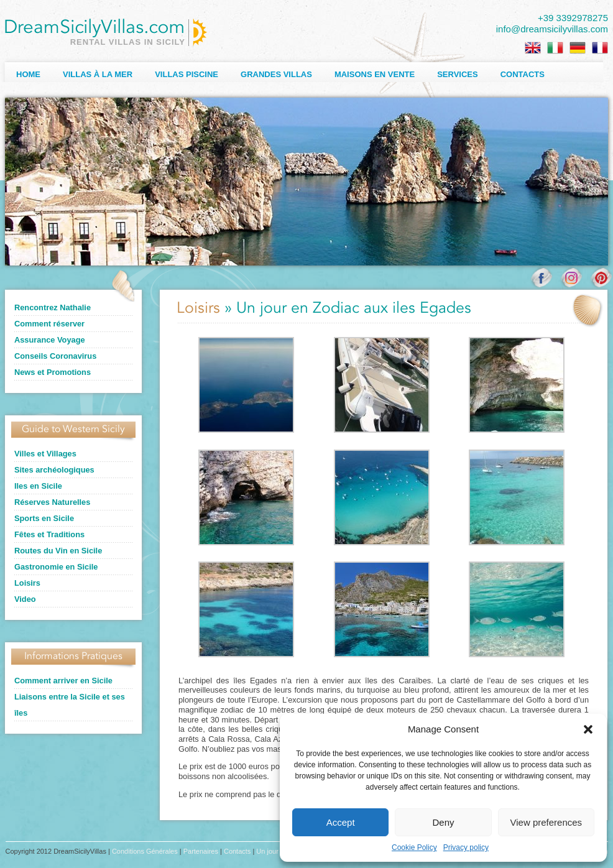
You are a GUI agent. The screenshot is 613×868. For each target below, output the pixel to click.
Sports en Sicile (44, 518)
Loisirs (27, 583)
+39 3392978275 (573, 18)
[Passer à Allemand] (578, 48)
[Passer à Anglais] (533, 48)
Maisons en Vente (375, 74)
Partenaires (201, 851)
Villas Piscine (187, 74)
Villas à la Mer (98, 74)
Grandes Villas (276, 74)
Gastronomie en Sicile (56, 567)
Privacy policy (466, 847)
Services (458, 74)
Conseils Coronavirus (55, 356)
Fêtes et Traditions (49, 534)
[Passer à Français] (600, 48)
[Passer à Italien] (555, 48)
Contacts (523, 74)
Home (28, 74)
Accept (341, 822)
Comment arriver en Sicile (63, 681)
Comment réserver (49, 324)
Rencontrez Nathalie (53, 307)
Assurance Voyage (50, 340)
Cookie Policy (414, 847)
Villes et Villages (45, 454)
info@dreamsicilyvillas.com (552, 29)
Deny (443, 822)
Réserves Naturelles (52, 502)
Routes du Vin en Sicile (58, 551)
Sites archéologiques (54, 470)
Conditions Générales (145, 851)
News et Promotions (53, 372)
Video (25, 599)
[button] (588, 729)
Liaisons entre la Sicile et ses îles (70, 705)
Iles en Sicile (38, 486)
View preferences (546, 822)
